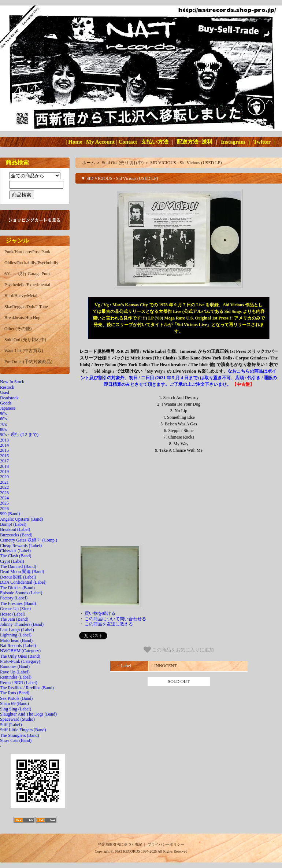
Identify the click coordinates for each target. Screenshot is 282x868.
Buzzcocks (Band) (16, 535)
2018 (4, 466)
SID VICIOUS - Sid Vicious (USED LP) (186, 163)
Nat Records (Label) (18, 646)
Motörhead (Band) (16, 640)
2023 (4, 493)
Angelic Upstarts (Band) (21, 519)
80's (3, 429)
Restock (7, 387)
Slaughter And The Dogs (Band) (28, 714)
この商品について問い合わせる (115, 619)
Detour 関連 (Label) (18, 577)
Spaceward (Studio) (17, 719)
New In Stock (12, 382)
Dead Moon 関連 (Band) (22, 572)
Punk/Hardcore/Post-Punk (27, 252)
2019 (4, 472)
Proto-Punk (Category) (20, 661)
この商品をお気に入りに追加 (179, 650)
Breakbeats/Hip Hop (22, 318)
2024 (4, 498)
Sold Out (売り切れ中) (25, 340)
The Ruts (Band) (15, 693)
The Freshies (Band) (18, 603)
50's (3, 414)
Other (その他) (18, 329)
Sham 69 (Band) (14, 703)
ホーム (89, 163)
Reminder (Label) (16, 677)
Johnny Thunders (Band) (22, 624)
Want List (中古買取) (24, 351)
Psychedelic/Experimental (27, 285)
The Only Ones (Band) (20, 656)
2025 (4, 503)
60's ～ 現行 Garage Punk (27, 274)
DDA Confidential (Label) (23, 582)
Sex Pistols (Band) (16, 698)
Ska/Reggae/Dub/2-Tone (26, 307)
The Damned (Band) (18, 566)
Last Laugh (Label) (17, 630)
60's (3, 419)
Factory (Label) (14, 598)
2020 (4, 477)
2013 (4, 440)
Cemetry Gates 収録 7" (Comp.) (29, 540)
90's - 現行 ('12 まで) (19, 435)
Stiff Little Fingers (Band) (23, 730)
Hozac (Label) (13, 614)
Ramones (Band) (15, 666)
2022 (4, 487)
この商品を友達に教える (109, 624)
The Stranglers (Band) (20, 735)
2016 (4, 456)
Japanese (8, 408)
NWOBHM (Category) (20, 651)
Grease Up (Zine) (15, 609)
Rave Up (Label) (15, 672)
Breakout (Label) (15, 529)
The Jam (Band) (14, 619)
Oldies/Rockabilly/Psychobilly (31, 263)
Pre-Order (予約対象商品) (28, 362)
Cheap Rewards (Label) (21, 546)
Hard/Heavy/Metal (21, 296)
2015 (4, 450)
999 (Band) (10, 514)
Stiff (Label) (11, 725)
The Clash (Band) (16, 556)
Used (5, 392)
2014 (4, 445)
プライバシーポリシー (166, 844)
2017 (4, 461)
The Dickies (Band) (17, 588)
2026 (4, 509)
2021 (4, 482)
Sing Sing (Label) (16, 709)
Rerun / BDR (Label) (19, 683)
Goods (6, 403)
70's (3, 424)
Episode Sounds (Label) (21, 593)
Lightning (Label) (16, 635)
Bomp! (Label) (13, 524)
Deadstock (9, 398)
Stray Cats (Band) (16, 740)
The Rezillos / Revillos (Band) (27, 688)
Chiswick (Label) (15, 551)
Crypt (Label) (12, 561)
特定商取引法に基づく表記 (120, 844)
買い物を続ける (100, 613)
